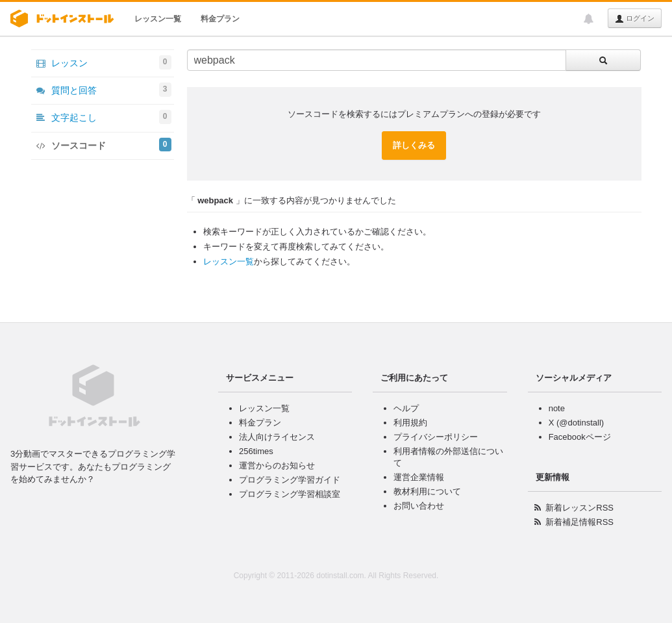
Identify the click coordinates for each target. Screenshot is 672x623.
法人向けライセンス (277, 437)
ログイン (635, 19)
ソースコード (104, 145)
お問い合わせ (419, 506)
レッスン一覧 (158, 19)
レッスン (104, 62)
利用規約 (410, 423)
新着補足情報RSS (579, 522)
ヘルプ (406, 408)
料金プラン (220, 19)
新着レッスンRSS (579, 508)
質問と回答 (104, 90)
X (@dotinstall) (576, 423)
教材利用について (427, 491)
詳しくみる (414, 145)
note (557, 408)
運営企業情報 (419, 477)
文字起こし (104, 117)
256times (256, 451)
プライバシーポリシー (436, 437)
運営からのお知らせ (277, 465)
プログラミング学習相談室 (290, 494)
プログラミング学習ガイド (290, 480)
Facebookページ (580, 437)
